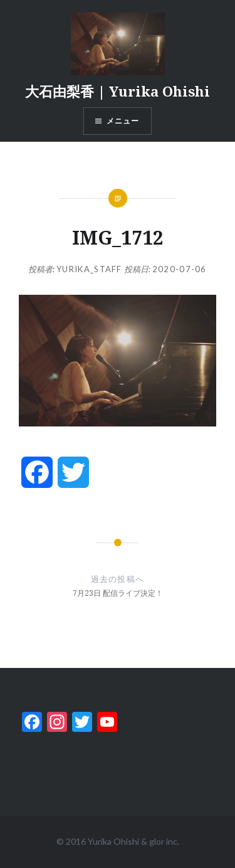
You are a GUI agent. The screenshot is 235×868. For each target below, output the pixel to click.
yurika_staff (89, 269)
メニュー (123, 121)
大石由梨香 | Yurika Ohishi (118, 91)
